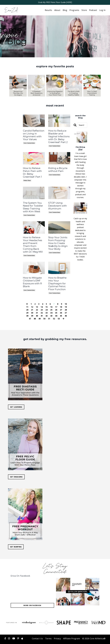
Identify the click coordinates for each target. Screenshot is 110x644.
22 (37, 304)
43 (51, 310)
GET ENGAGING (16, 471)
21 (32, 304)
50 (44, 313)
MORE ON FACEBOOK (32, 600)
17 (56, 301)
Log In (102, 10)
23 (42, 304)
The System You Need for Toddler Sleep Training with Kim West (32, 206)
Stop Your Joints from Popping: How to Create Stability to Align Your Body (58, 241)
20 (27, 304)
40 (37, 310)
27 (61, 304)
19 (66, 301)
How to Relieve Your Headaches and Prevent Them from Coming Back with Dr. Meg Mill (34, 241)
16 (51, 301)
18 (61, 301)
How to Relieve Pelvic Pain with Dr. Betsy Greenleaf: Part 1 (32, 172)
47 (30, 313)
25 (51, 304)
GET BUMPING (16, 541)
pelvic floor (27, 179)
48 (35, 313)
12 (32, 301)
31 (37, 307)
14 (42, 301)
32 (42, 307)
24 (47, 304)
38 (27, 310)
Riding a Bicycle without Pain (57, 169)
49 (40, 313)
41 (42, 310)
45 (61, 310)
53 (59, 313)
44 (56, 310)
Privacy (57, 633)
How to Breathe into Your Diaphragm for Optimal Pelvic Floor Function (57, 278)
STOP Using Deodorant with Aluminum (57, 204)
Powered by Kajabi (98, 640)
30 (32, 307)
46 (66, 310)
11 (27, 301)
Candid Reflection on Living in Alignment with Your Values (33, 135)
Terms (48, 633)
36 (61, 307)
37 (66, 307)
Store (84, 10)
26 (56, 304)
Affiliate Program (72, 633)
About (57, 10)
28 (66, 304)
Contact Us (37, 633)
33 (47, 307)
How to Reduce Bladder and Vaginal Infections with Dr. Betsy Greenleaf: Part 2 (58, 136)
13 (37, 301)
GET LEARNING (16, 401)
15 (47, 301)
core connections (29, 142)
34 (51, 307)
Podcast (93, 10)
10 (66, 298)
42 (47, 310)
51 (49, 313)
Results (48, 10)
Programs (74, 10)
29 (27, 307)
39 (32, 310)
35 (56, 307)
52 (54, 313)
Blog (65, 10)
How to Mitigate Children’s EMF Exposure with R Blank (32, 277)
